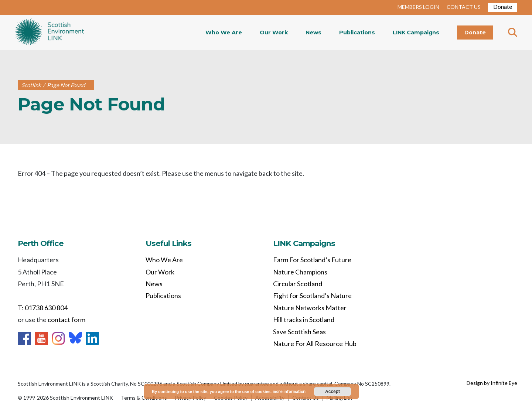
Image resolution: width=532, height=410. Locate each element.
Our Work (274, 33)
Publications (357, 33)
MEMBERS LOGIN (418, 7)
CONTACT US (464, 7)
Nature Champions (300, 272)
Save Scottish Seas (299, 332)
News (313, 33)
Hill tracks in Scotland (304, 320)
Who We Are (224, 33)
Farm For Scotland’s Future (312, 260)
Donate (503, 6)
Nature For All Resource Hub (315, 344)
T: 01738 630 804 (43, 308)
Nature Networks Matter (310, 308)
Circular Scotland (298, 284)
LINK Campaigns (416, 33)
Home (49, 33)
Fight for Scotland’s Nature (312, 295)
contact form (66, 320)
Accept (332, 392)
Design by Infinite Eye (492, 383)
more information (289, 391)
